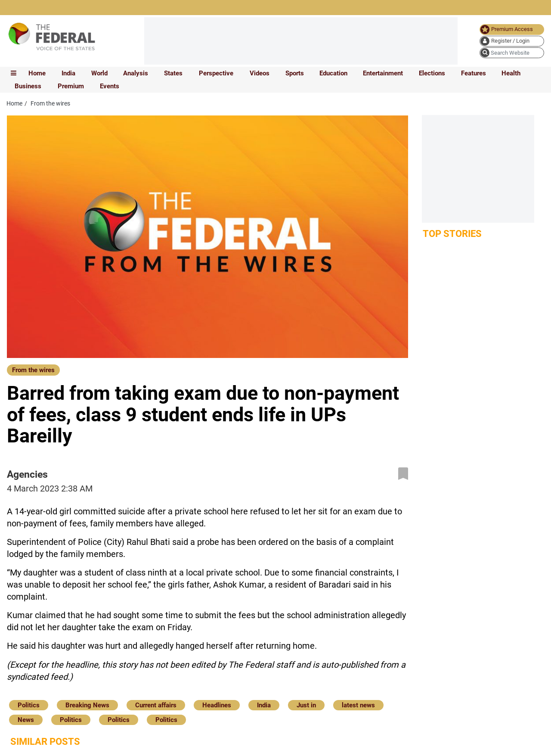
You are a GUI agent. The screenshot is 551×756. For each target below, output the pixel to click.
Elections (432, 73)
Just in (306, 705)
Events (110, 86)
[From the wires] (33, 370)
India (68, 73)
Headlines (217, 705)
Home (37, 73)
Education (333, 73)
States (173, 73)
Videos (260, 73)
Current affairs (156, 705)
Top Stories (452, 234)
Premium (71, 86)
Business (28, 86)
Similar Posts (45, 742)
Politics (29, 705)
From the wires (33, 370)
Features (474, 73)
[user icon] (512, 41)
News (26, 720)
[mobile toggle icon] (14, 73)
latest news (358, 705)
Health (511, 73)
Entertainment (383, 73)
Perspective (216, 73)
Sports (295, 73)
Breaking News (87, 705)
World (99, 73)
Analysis (136, 73)
